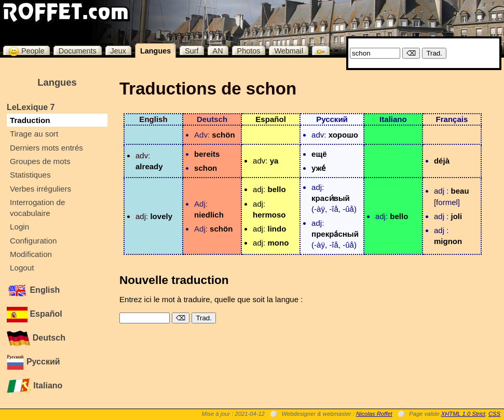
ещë (319, 154)
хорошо (343, 135)
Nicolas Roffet (374, 414)
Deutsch (36, 338)
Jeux (118, 51)
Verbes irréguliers (40, 189)
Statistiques (30, 175)
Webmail (289, 51)
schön (223, 135)
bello (276, 189)
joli (457, 216)
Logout (22, 268)
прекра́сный (335, 234)
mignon (448, 241)
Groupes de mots (40, 161)
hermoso (269, 215)
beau (460, 191)
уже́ (318, 168)
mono (278, 243)
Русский (33, 362)
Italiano (35, 385)
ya (274, 161)
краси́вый (331, 198)
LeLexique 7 (31, 107)
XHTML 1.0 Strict (463, 414)
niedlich (209, 215)
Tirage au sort (34, 134)
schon (206, 168)
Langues (155, 51)
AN (218, 51)
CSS (494, 414)
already (149, 166)
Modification (31, 254)
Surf (192, 51)
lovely (161, 216)
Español (35, 314)
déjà (442, 161)
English (33, 290)
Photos (249, 51)
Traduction (30, 120)
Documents (78, 51)
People (26, 51)
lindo (277, 229)
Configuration (33, 241)
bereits (207, 154)
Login (19, 227)
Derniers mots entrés (46, 148)
